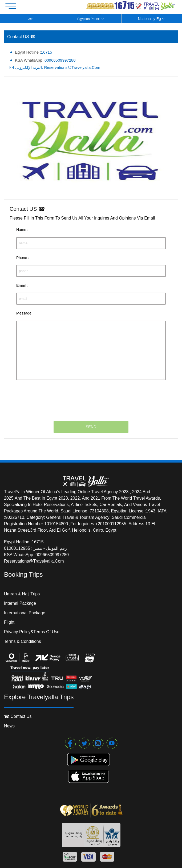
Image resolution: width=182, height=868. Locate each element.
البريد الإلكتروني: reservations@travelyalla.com (58, 67)
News (9, 726)
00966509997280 (60, 60)
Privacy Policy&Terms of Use (32, 632)
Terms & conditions (23, 641)
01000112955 (18, 548)
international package (25, 613)
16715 (47, 52)
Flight (9, 622)
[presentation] (57, 397)
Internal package (20, 603)
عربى (30, 19)
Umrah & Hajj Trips (22, 594)
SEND (91, 427)
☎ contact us (18, 716)
